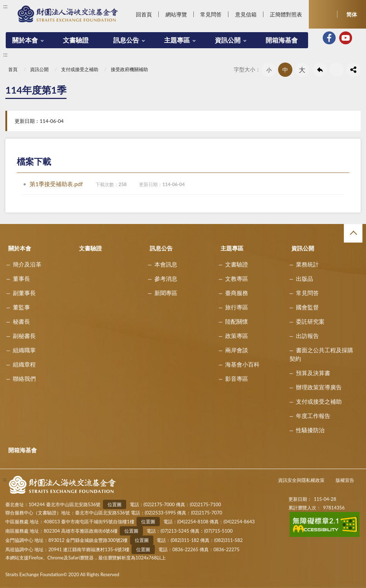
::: (5, 6)
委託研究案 (310, 321)
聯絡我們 (24, 378)
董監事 (21, 307)
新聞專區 (166, 293)
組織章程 (24, 364)
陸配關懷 (237, 321)
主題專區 (177, 40)
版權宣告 (345, 480)
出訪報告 (307, 336)
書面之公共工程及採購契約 (321, 354)
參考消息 (166, 278)
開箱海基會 (282, 40)
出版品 (305, 278)
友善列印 (337, 70)
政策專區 (237, 336)
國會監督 (307, 307)
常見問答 (211, 14)
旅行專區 (237, 307)
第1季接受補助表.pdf (107, 184)
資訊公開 (228, 40)
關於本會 (25, 40)
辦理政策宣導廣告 (319, 387)
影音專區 (237, 378)
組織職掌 (24, 350)
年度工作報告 (313, 416)
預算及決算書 (313, 373)
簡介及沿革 (27, 264)
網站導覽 (176, 14)
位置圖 (115, 504)
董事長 (21, 278)
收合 (353, 233)
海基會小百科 (242, 364)
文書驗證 (76, 40)
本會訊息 (166, 264)
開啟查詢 (323, 14)
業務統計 (307, 264)
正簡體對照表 (286, 14)
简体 (352, 14)
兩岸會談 (237, 350)
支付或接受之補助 (80, 69)
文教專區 (237, 278)
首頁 (13, 69)
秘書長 (21, 321)
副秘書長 (24, 336)
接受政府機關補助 (129, 69)
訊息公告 (126, 40)
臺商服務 (237, 293)
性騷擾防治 (310, 430)
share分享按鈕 (353, 70)
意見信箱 (246, 14)
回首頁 (144, 14)
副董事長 (24, 293)
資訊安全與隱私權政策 (301, 480)
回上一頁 (320, 70)
